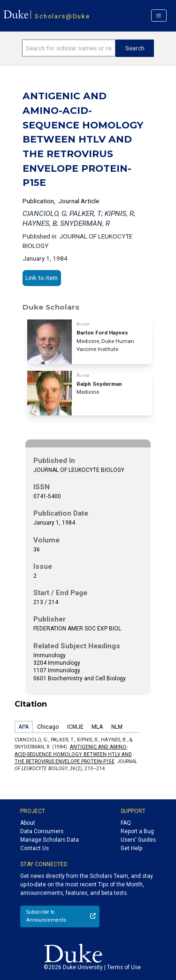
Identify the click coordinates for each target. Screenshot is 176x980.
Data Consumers (42, 831)
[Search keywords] (69, 48)
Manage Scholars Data (50, 840)
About (28, 823)
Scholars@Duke (62, 16)
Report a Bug (137, 831)
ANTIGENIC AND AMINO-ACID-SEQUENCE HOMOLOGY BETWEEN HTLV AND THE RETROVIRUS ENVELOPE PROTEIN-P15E (73, 754)
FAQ (126, 823)
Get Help (131, 848)
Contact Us (34, 848)
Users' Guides (138, 840)
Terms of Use (124, 967)
